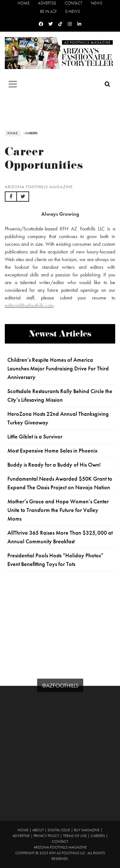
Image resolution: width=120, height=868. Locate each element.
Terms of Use (75, 836)
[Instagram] (70, 24)
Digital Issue (59, 830)
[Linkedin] (79, 24)
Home (24, 3)
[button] (11, 197)
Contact (73, 3)
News (97, 3)
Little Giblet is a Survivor (35, 437)
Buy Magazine (87, 830)
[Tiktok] (60, 24)
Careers (98, 836)
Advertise (47, 3)
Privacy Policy (46, 836)
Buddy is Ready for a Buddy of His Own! (54, 465)
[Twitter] (51, 24)
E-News (73, 11)
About (38, 830)
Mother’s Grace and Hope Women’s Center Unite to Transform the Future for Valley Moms (58, 510)
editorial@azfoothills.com (29, 305)
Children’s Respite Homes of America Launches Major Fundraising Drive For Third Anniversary (58, 368)
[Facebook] (41, 24)
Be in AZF (48, 11)
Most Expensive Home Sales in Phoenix (52, 451)
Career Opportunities (44, 160)
